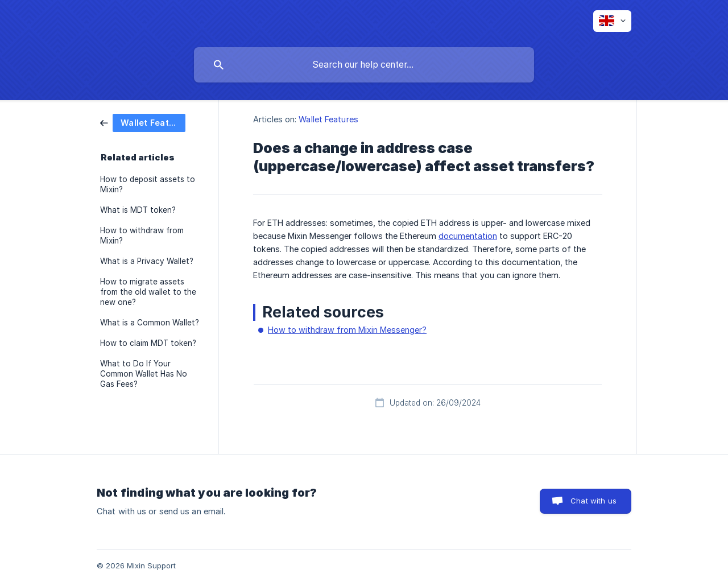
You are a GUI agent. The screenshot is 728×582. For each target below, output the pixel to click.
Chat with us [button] (593, 501)
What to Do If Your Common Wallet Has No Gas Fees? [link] (144, 374)
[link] (143, 122)
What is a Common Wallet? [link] (150, 323)
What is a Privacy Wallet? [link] (147, 261)
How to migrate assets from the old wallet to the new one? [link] (148, 292)
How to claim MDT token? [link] (148, 343)
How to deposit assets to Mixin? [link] (148, 184)
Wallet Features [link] (328, 119)
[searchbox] (364, 65)
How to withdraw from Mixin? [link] (142, 236)
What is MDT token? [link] (138, 210)
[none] (612, 21)
